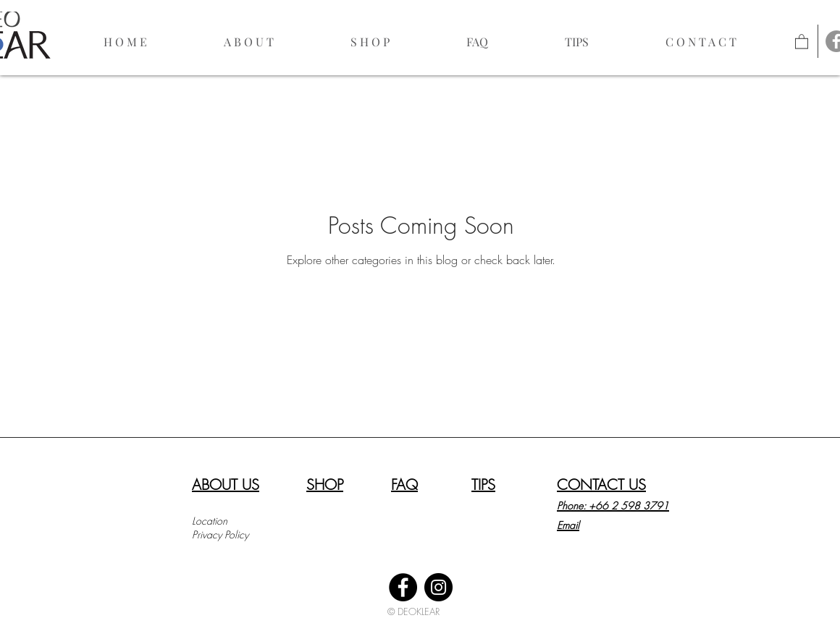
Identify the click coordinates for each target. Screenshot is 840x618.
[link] (802, 41)
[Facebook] (403, 587)
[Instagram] (438, 587)
